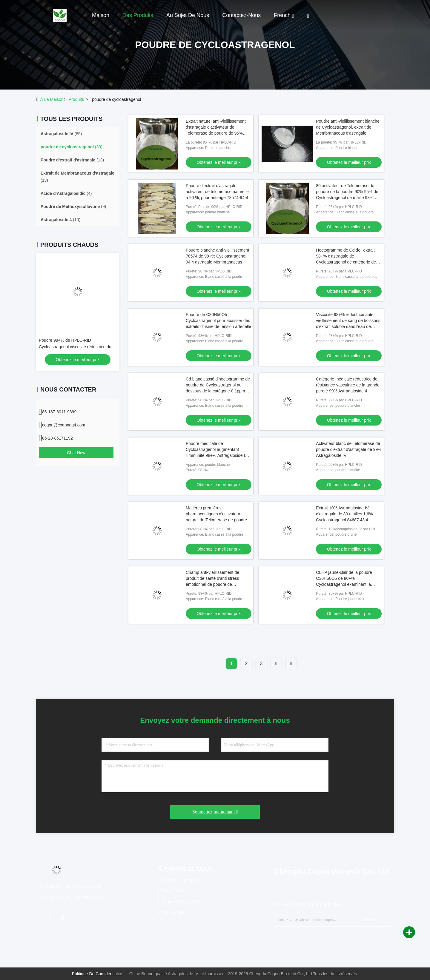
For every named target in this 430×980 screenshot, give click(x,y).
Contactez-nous (241, 15)
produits (76, 99)
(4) (66, 193)
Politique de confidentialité (97, 974)
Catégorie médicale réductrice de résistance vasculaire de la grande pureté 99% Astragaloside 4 (348, 385)
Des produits (138, 15)
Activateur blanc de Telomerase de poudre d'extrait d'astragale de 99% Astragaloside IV (349, 449)
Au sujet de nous (188, 15)
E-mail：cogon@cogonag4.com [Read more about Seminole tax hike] (71, 897)
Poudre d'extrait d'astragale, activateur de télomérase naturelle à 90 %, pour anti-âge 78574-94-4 (217, 192)
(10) (60, 220)
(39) (72, 147)
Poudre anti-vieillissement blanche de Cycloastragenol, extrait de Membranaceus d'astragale (348, 127)
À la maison (52, 99)
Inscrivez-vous (375, 920)
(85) (61, 134)
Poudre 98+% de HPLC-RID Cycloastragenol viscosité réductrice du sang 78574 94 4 (75, 347)
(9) (73, 207)
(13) (72, 160)
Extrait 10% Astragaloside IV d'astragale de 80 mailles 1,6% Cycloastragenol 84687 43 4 (344, 514)
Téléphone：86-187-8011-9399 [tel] (71, 886)
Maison (101, 15)
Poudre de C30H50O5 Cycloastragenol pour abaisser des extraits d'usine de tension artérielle (218, 320)
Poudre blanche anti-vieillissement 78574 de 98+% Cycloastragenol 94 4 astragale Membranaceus (217, 256)
